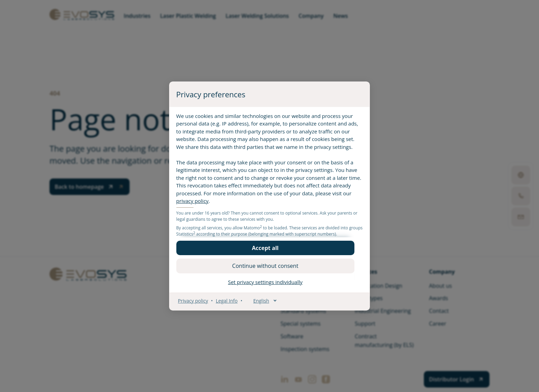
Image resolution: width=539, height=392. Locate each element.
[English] (265, 304)
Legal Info (231, 304)
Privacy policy (197, 304)
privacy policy (234, 205)
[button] (269, 252)
